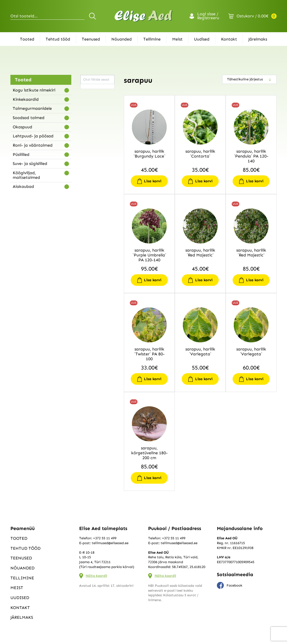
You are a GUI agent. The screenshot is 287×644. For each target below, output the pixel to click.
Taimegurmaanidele (32, 108)
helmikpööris (93, 261)
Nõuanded (122, 39)
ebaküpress (92, 198)
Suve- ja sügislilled (30, 164)
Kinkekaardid (26, 99)
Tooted (27, 39)
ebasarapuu (92, 204)
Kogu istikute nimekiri (34, 90)
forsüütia (90, 227)
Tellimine (152, 39)
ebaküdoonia (93, 193)
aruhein (89, 135)
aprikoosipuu (93, 123)
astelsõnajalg (94, 147)
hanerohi (90, 244)
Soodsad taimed (29, 118)
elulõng (89, 210)
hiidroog (90, 267)
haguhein (90, 233)
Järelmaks (258, 39)
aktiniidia (91, 101)
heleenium (91, 256)
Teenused (91, 39)
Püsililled (21, 155)
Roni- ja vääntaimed (33, 145)
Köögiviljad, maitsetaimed (26, 175)
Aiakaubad (23, 186)
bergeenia (91, 164)
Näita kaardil (96, 576)
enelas (88, 221)
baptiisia (90, 158)
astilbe (88, 152)
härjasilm (90, 250)
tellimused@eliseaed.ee (110, 543)
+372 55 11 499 (105, 538)
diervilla (89, 181)
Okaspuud (22, 127)
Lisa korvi (153, 181)
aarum (88, 89)
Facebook (230, 585)
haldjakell (91, 238)
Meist (177, 39)
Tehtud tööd (58, 39)
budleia (89, 170)
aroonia (89, 129)
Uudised (202, 39)
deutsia (89, 175)
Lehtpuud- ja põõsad (33, 136)
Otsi (93, 16)
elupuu (88, 215)
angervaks (91, 118)
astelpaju (90, 141)
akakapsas (91, 95)
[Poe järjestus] (249, 79)
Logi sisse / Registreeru (208, 16)
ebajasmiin (92, 187)
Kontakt (229, 39)
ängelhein (91, 112)
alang (87, 106)
